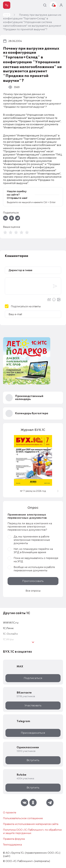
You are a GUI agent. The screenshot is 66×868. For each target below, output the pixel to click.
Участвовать (33, 705)
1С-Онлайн (10, 634)
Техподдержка (12, 845)
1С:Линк (8, 628)
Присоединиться (33, 733)
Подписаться (33, 678)
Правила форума (14, 839)
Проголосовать (33, 581)
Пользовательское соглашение (23, 818)
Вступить (33, 760)
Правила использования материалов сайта (31, 824)
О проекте (10, 813)
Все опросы (33, 591)
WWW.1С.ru (11, 623)
